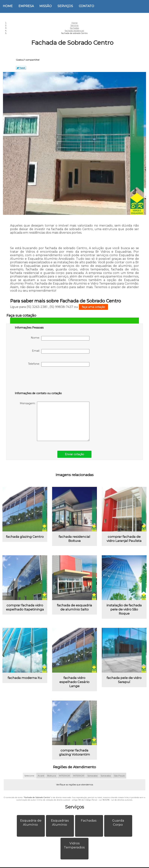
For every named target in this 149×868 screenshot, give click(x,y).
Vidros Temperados (75, 845)
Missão (46, 6)
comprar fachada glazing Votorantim (74, 752)
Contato (86, 6)
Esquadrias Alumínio (60, 823)
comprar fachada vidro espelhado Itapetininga (25, 607)
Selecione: (29, 776)
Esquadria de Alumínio (31, 823)
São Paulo (119, 776)
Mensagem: (55, 421)
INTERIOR (65, 776)
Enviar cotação (74, 454)
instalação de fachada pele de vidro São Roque (124, 609)
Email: (61, 351)
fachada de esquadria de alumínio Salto (74, 607)
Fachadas (89, 820)
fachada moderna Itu (25, 678)
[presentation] (38, 380)
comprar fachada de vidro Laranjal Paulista (124, 539)
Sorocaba (92, 776)
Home (8, 6)
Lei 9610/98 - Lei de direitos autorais (116, 800)
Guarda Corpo (118, 823)
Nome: (60, 338)
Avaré (41, 776)
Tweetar (21, 68)
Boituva (52, 776)
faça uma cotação (93, 307)
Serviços (65, 6)
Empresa (26, 6)
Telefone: (59, 364)
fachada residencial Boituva (74, 539)
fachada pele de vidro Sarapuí (124, 680)
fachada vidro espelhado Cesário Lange (74, 682)
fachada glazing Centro (25, 537)
